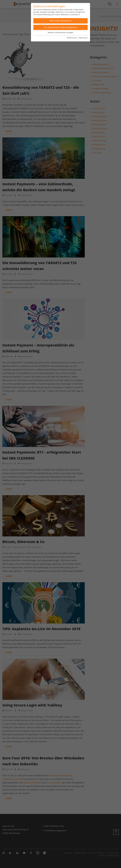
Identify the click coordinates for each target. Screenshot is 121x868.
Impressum (83, 38)
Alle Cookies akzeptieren (61, 21)
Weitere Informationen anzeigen (61, 32)
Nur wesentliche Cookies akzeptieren (60, 27)
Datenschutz (72, 38)
